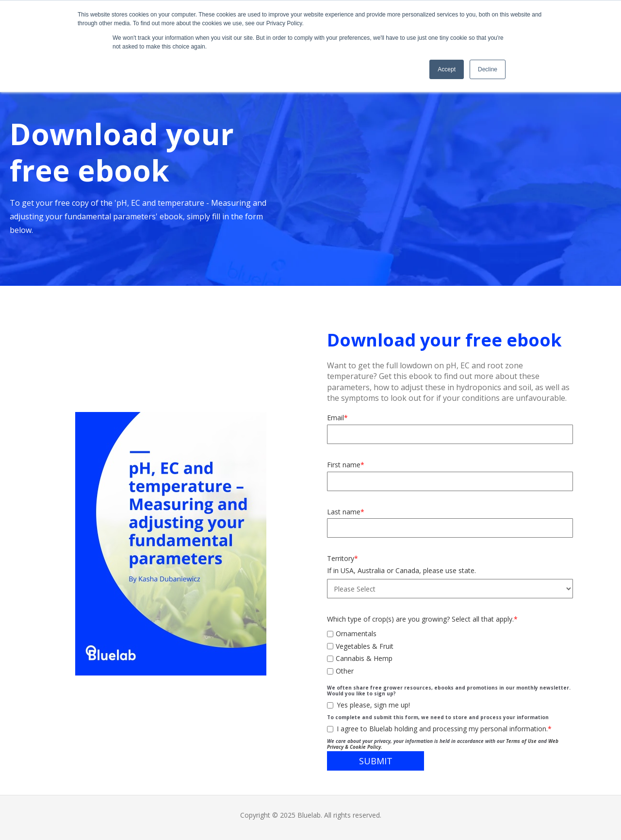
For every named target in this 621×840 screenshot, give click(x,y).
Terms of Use (521, 741)
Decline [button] (488, 69)
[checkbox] (450, 651)
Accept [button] (447, 69)
